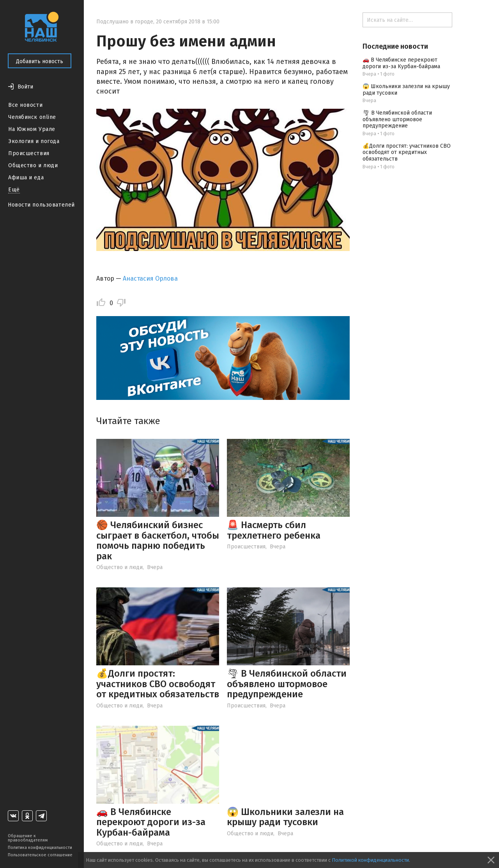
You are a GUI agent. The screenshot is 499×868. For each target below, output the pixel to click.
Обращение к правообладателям (28, 838)
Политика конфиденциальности (40, 848)
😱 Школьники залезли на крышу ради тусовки (285, 817)
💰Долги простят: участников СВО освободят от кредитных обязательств (158, 684)
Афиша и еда (26, 178)
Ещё (14, 190)
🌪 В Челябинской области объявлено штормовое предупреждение (287, 684)
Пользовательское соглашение (40, 855)
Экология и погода (34, 141)
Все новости (25, 105)
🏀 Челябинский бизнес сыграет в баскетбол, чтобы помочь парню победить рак (158, 540)
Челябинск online (32, 117)
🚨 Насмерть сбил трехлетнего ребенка (274, 530)
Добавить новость (40, 61)
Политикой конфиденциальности (370, 860)
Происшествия (29, 153)
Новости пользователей (41, 205)
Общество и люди (33, 165)
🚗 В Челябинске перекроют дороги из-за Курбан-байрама (151, 822)
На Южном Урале (32, 129)
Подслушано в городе (125, 22)
